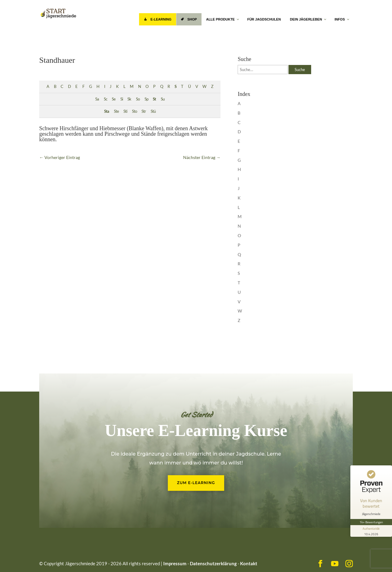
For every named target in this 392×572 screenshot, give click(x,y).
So (138, 99)
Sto (134, 111)
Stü (153, 111)
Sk (129, 99)
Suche (300, 70)
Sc (106, 99)
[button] (13, 559)
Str (144, 111)
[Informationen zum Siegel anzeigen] (371, 531)
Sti (125, 111)
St (154, 99)
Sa (97, 99)
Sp (146, 99)
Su (163, 99)
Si (122, 99)
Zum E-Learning (196, 483)
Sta (107, 111)
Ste (116, 111)
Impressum (175, 563)
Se (114, 99)
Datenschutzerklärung (213, 563)
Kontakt (249, 563)
